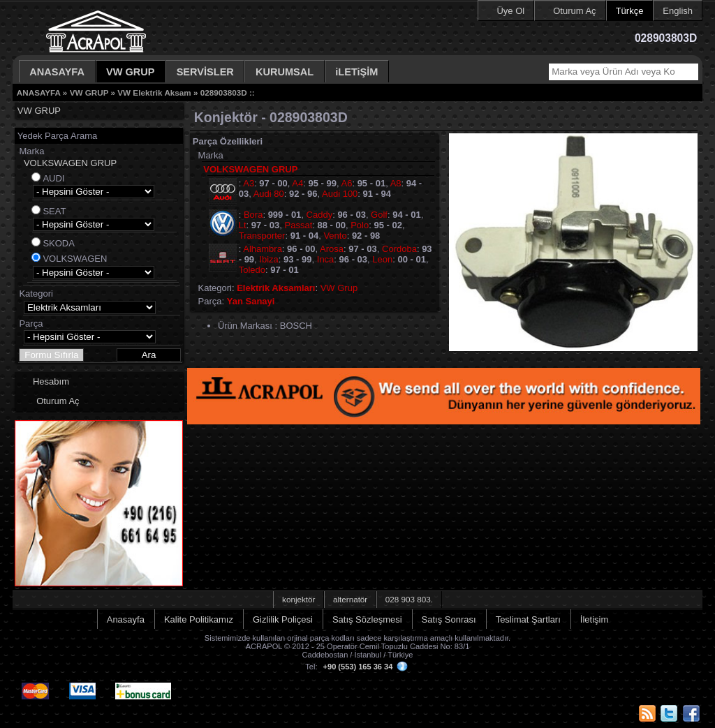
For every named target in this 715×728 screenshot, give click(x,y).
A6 (347, 183)
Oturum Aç (574, 11)
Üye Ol (510, 11)
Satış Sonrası (449, 619)
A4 (297, 183)
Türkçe (630, 11)
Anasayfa (126, 619)
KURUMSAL (285, 72)
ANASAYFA (57, 72)
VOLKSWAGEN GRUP (70, 163)
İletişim (594, 619)
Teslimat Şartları (528, 619)
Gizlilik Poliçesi (283, 619)
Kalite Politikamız (199, 619)
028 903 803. (409, 599)
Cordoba (399, 249)
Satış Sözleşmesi (367, 619)
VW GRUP (131, 72)
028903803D (224, 92)
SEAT (54, 211)
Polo (360, 225)
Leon (382, 259)
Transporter (262, 236)
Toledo (252, 270)
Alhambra (263, 249)
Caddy (320, 215)
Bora (253, 215)
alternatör (350, 599)
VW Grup (339, 288)
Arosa (332, 249)
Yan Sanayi (251, 301)
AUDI (53, 178)
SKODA (59, 243)
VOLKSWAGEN (75, 259)
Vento (335, 236)
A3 (249, 183)
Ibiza (268, 259)
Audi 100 (340, 194)
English (678, 11)
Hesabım (51, 381)
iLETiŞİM (356, 72)
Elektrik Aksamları (276, 288)
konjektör (298, 599)
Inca (326, 259)
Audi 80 (269, 194)
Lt (243, 225)
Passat (299, 225)
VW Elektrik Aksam (154, 92)
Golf (379, 215)
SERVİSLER (205, 72)
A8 (396, 183)
